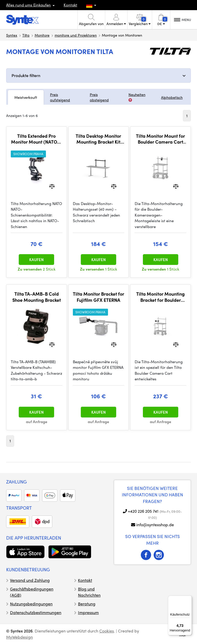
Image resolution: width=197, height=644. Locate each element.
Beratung (87, 604)
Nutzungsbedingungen (31, 604)
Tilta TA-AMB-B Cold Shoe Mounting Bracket (37, 297)
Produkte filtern (26, 75)
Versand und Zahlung (30, 580)
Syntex (12, 35)
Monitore (42, 35)
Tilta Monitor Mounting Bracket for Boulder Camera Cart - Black (160, 297)
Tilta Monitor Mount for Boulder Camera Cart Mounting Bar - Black (160, 139)
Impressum (88, 612)
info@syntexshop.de (155, 525)
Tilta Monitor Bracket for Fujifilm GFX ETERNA (98, 297)
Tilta (26, 35)
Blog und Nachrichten (89, 592)
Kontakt (70, 5)
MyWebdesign (19, 637)
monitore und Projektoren (76, 35)
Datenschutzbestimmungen (36, 612)
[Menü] (189, 599)
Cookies (107, 631)
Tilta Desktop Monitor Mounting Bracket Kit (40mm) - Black (98, 139)
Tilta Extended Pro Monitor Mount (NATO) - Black (37, 139)
